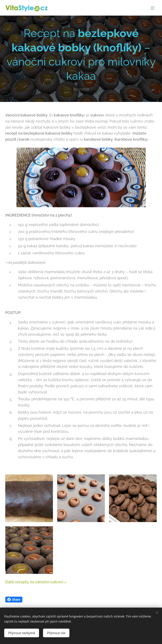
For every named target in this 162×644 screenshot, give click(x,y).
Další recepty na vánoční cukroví (35, 582)
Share (14, 600)
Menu (153, 8)
